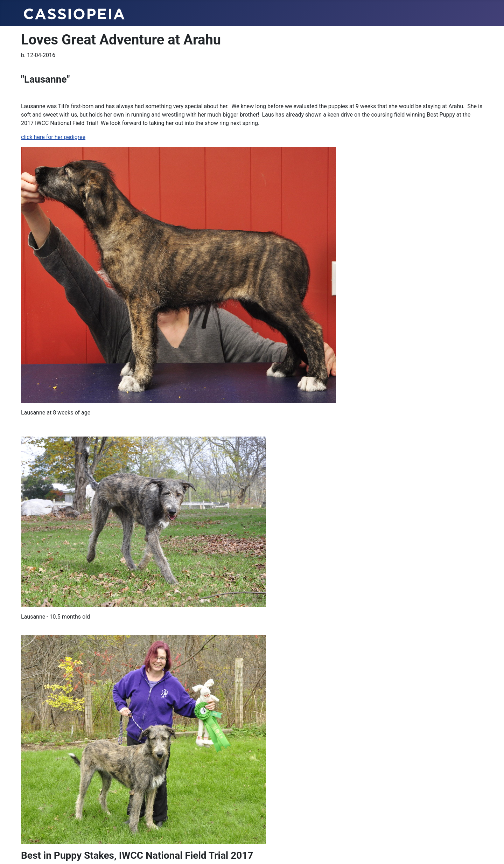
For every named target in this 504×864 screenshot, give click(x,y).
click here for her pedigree (53, 137)
